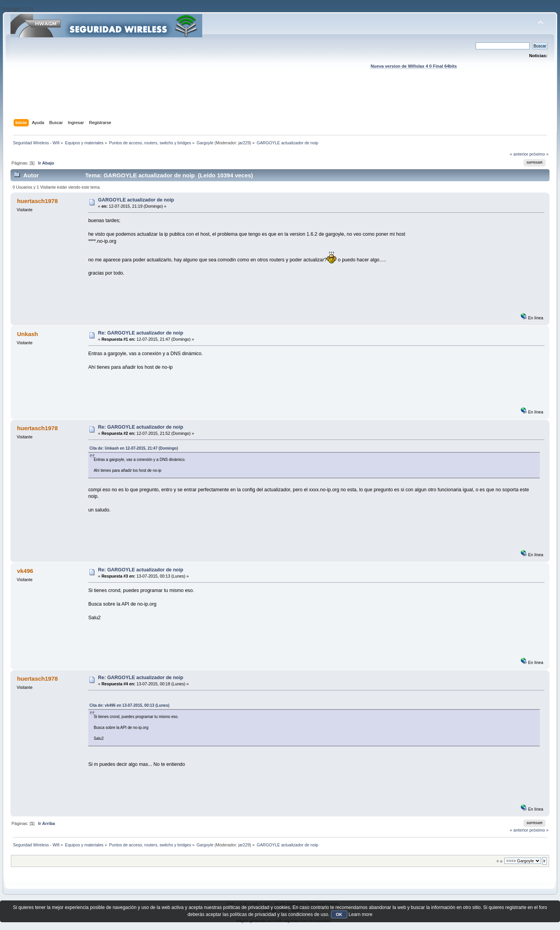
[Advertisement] (280, 102)
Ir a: (500, 861)
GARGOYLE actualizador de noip (136, 200)
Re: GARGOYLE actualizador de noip (141, 333)
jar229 (244, 143)
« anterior (519, 154)
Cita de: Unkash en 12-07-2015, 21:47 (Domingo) (134, 448)
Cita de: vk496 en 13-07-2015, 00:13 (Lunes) (129, 705)
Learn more (360, 914)
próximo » (539, 154)
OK (339, 914)
